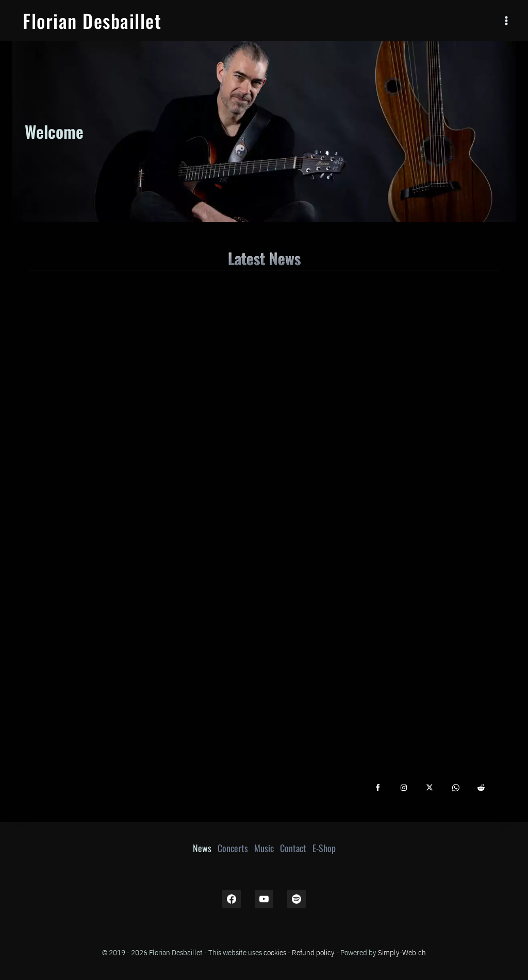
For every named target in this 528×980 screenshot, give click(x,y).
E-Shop (324, 848)
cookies (275, 952)
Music (264, 848)
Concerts (233, 848)
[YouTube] (264, 899)
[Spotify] (296, 899)
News (202, 848)
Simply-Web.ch (402, 952)
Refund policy (313, 952)
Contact (293, 848)
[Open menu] (506, 20)
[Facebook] (232, 899)
